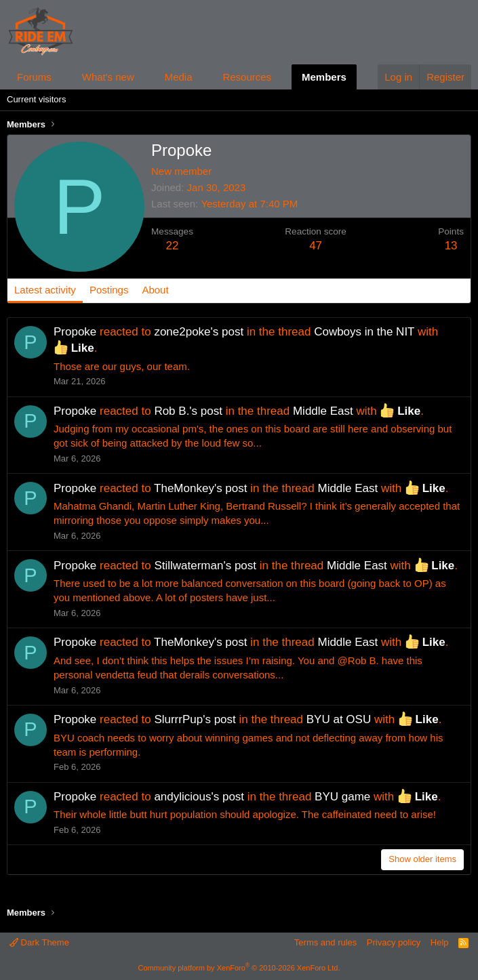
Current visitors (36, 99)
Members (324, 77)
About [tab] (155, 290)
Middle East (323, 411)
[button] (62, 77)
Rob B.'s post (188, 411)
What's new (108, 77)
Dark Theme (39, 942)
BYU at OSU (339, 719)
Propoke (75, 332)
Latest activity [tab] (45, 290)
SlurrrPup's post (195, 719)
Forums (34, 77)
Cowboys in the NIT (364, 332)
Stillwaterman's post (205, 566)
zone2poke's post (199, 332)
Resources (247, 77)
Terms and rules (325, 942)
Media (179, 77)
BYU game (342, 797)
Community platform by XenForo (239, 968)
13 (451, 246)
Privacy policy (394, 942)
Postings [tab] (109, 290)
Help (440, 942)
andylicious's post (199, 797)
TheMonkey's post (200, 488)
